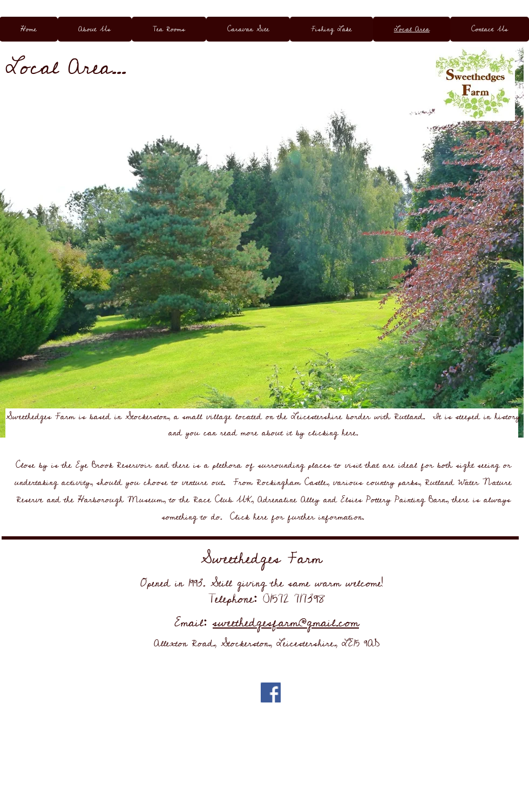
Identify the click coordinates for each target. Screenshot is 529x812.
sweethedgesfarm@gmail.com (286, 623)
